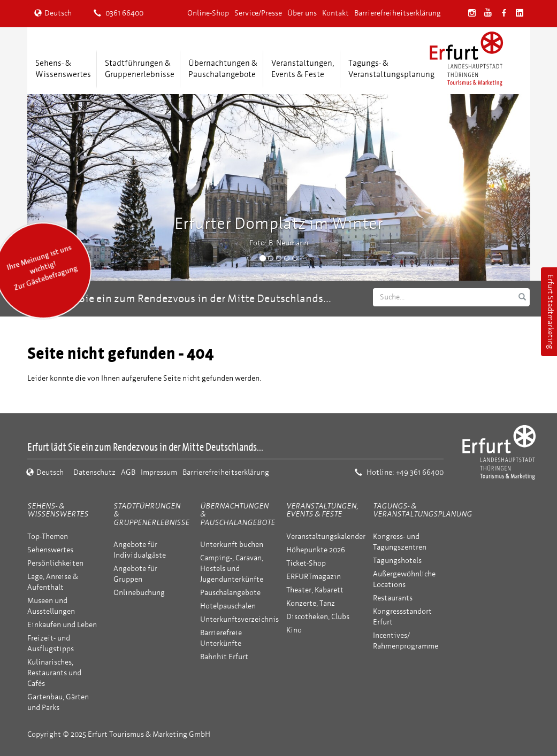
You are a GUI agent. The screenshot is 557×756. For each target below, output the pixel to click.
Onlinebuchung (139, 593)
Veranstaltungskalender (326, 537)
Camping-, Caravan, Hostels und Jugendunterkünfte (232, 569)
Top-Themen (48, 537)
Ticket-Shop (306, 563)
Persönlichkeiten (55, 563)
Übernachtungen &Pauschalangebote (223, 69)
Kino (294, 630)
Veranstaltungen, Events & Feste (322, 510)
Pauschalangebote (230, 593)
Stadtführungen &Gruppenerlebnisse (140, 69)
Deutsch (53, 13)
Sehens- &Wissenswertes (63, 69)
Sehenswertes (50, 550)
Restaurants (393, 598)
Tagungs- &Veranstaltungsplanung (391, 69)
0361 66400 (119, 13)
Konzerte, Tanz (311, 603)
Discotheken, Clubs (318, 617)
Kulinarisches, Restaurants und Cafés (54, 673)
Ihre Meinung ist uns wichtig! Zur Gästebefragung (42, 268)
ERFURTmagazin (314, 577)
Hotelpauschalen (228, 606)
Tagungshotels (397, 561)
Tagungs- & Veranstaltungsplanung (422, 510)
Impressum (159, 472)
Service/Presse (258, 13)
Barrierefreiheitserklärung (398, 13)
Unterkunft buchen (232, 545)
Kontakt (335, 13)
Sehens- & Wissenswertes (58, 510)
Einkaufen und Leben (62, 625)
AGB (128, 472)
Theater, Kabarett (315, 590)
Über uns (302, 13)
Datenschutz (94, 472)
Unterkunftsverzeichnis (239, 619)
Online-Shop (208, 13)
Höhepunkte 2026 (316, 550)
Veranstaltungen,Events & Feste (303, 69)
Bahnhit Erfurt (224, 657)
